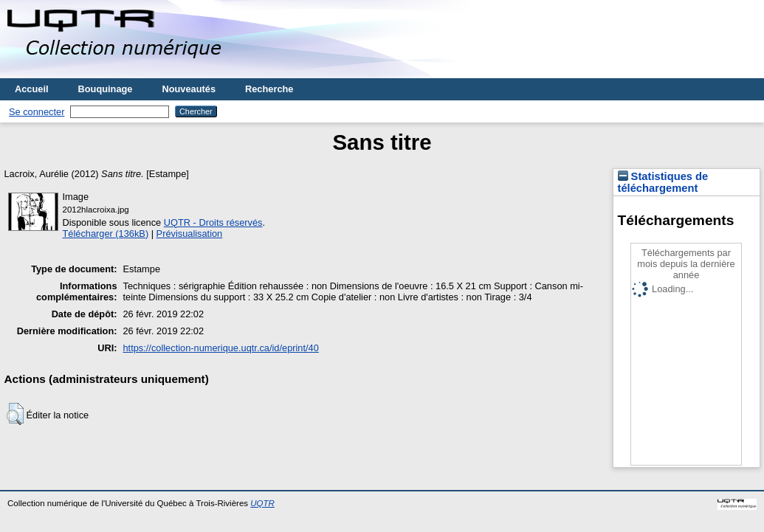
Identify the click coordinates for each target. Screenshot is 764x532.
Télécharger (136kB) (106, 234)
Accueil (32, 89)
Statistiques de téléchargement (663, 182)
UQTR (262, 503)
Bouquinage (106, 89)
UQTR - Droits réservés (213, 222)
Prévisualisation (190, 234)
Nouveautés (189, 89)
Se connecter (37, 112)
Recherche (269, 89)
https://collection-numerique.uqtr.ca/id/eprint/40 (221, 348)
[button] (15, 414)
